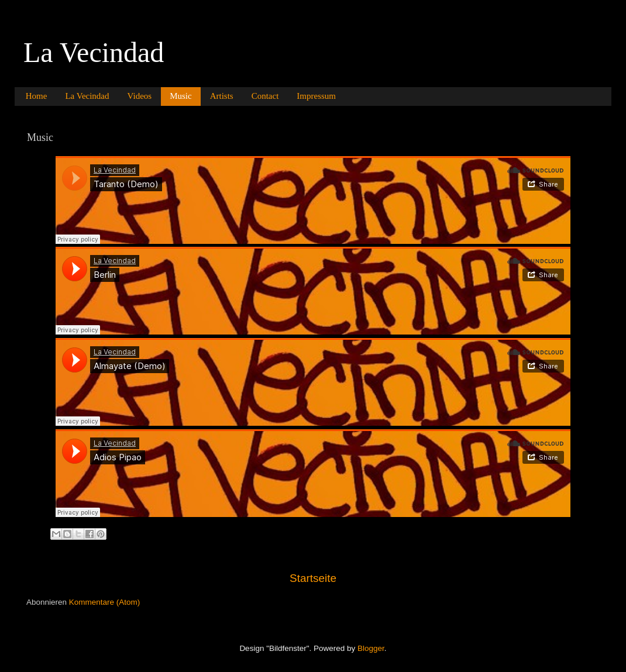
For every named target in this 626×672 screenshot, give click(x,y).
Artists (222, 96)
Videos (140, 96)
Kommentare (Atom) (105, 602)
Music (181, 96)
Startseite (313, 578)
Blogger (371, 648)
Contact (265, 96)
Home (37, 96)
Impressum (316, 96)
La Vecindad (94, 52)
